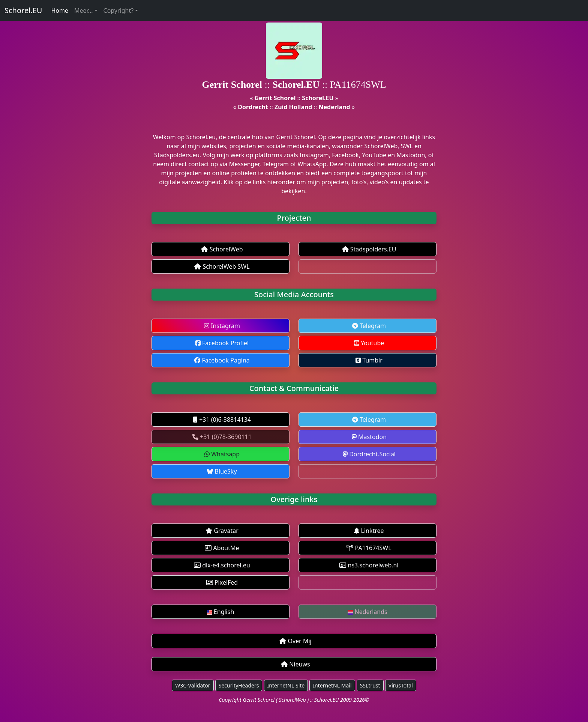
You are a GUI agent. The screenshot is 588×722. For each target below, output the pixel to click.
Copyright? (119, 11)
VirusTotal (401, 685)
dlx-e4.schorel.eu (222, 565)
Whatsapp (222, 454)
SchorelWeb (222, 249)
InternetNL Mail (332, 685)
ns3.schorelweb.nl (369, 565)
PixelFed (222, 582)
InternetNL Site (286, 685)
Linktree (369, 531)
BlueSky (222, 471)
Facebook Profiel (222, 343)
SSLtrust (370, 685)
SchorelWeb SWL (222, 266)
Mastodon (369, 437)
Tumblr (369, 360)
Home (60, 11)
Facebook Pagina (222, 360)
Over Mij (295, 641)
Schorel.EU (23, 10)
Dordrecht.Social (369, 454)
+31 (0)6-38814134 (222, 420)
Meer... (83, 11)
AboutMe (222, 548)
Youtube (369, 343)
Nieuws (295, 664)
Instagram (222, 326)
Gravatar (222, 531)
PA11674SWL (369, 548)
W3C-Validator (193, 685)
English (221, 612)
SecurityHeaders (239, 685)
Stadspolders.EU (369, 249)
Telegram (369, 326)
